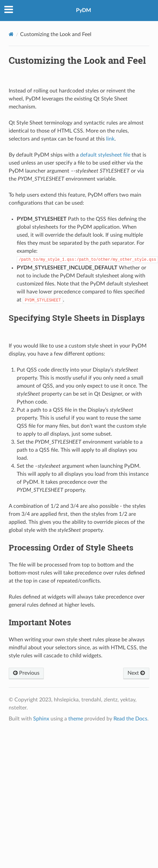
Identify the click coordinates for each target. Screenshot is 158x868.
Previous (26, 673)
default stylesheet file (105, 155)
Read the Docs (130, 719)
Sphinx (41, 719)
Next (136, 673)
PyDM (84, 10)
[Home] (11, 34)
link (110, 139)
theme (76, 719)
